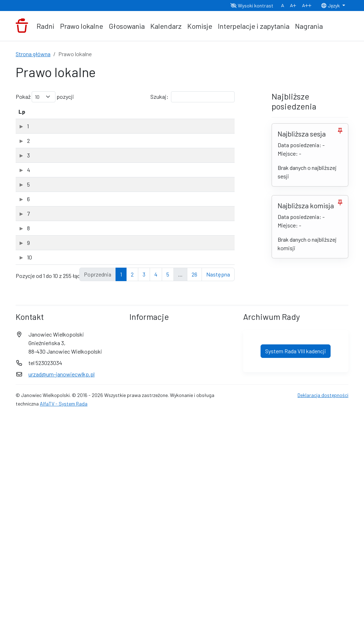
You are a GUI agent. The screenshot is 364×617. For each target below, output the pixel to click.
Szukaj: (192, 97)
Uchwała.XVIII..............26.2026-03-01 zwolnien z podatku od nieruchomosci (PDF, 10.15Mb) (95, 338)
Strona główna (33, 54)
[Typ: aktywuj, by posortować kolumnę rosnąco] (215, 116)
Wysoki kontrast (252, 6)
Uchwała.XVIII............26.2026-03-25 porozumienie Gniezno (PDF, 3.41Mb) (88, 305)
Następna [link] (218, 475)
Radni (45, 26)
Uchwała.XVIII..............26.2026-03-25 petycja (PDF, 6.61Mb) (89, 140)
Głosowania (127, 26)
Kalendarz (166, 26)
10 (21, 432)
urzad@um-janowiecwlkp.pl (61, 575)
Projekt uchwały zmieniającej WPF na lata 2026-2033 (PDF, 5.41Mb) (93, 371)
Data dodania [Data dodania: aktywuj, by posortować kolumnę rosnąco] (175, 116)
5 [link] (168, 475)
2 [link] (132, 475)
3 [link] (144, 475)
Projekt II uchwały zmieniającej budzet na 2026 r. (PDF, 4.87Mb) (93, 404)
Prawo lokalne (82, 26)
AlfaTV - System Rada (64, 604)
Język (331, 6)
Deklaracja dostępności (323, 596)
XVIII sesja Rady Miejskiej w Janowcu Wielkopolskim (87, 153)
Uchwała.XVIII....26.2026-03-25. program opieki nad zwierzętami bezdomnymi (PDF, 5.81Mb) (91, 272)
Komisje (200, 26)
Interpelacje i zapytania (254, 26)
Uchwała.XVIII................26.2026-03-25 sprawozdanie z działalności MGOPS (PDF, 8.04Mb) (93, 239)
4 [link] (156, 475)
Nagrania (309, 26)
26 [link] (194, 475)
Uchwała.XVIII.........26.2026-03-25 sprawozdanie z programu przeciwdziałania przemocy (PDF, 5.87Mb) (91, 173)
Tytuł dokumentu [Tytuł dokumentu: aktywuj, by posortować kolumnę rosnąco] (55, 120)
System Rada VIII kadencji (296, 552)
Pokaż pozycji (45, 97)
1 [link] (121, 475)
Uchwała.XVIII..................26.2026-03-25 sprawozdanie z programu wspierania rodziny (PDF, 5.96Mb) (94, 206)
